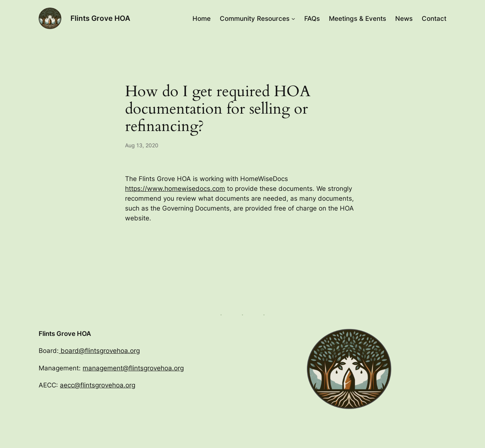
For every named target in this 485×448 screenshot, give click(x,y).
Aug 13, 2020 (142, 145)
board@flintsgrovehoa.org (99, 351)
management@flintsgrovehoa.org (133, 368)
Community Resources (255, 19)
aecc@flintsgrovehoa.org (98, 385)
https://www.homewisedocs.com (175, 189)
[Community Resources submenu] (293, 19)
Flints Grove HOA (100, 18)
